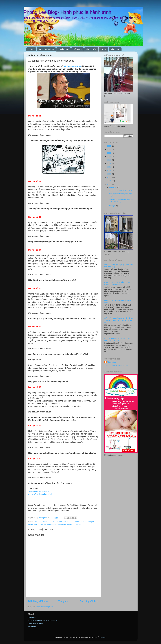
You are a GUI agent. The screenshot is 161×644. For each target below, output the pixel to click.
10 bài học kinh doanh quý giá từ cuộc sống (121, 200)
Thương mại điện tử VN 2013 (120, 190)
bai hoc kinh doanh (77, 521)
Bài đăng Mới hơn (38, 601)
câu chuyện (91, 49)
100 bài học (64, 49)
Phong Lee (112, 362)
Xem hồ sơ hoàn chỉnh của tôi (116, 366)
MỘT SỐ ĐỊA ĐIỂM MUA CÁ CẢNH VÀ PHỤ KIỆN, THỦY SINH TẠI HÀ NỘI (119, 320)
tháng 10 (113, 187)
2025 (109, 146)
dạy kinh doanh (40, 524)
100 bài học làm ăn (61, 521)
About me (32, 627)
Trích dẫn (77, 49)
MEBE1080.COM (46, 49)
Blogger (103, 637)
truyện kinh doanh (74, 524)
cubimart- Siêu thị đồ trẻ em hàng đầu (43, 620)
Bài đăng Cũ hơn (89, 601)
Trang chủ (64, 601)
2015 (109, 177)
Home (31, 49)
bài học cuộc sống (72, 66)
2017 (109, 170)
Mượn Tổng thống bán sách (40, 494)
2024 (109, 149)
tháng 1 (113, 206)
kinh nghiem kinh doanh (57, 524)
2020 (109, 160)
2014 (109, 181)
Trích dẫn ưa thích (35, 624)
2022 (109, 153)
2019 (109, 163)
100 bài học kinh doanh (38, 491)
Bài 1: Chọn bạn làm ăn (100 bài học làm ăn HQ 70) (117, 339)
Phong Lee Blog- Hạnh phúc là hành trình (67, 12)
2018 (109, 167)
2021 (109, 156)
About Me (115, 49)
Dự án (104, 49)
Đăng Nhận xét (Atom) (45, 607)
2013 (109, 184)
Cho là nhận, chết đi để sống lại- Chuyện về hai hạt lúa (117, 283)
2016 (109, 174)
